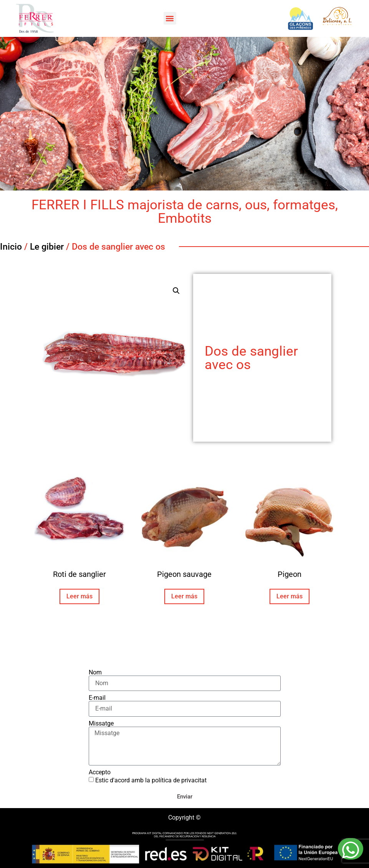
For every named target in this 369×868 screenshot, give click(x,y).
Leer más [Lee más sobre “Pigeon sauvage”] (184, 596)
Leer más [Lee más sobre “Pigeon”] (290, 596)
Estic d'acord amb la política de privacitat (151, 780)
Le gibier (47, 247)
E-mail (97, 698)
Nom (95, 673)
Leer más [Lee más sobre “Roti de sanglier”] (79, 596)
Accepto (100, 772)
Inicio (11, 247)
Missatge (101, 724)
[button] (170, 18)
